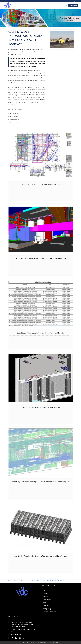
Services (14, 580)
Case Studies (25, 580)
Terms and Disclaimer (59, 580)
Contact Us (73, 5)
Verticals (19, 580)
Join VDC (31, 580)
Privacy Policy (50, 580)
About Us (46, 590)
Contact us (36, 580)
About (10, 580)
